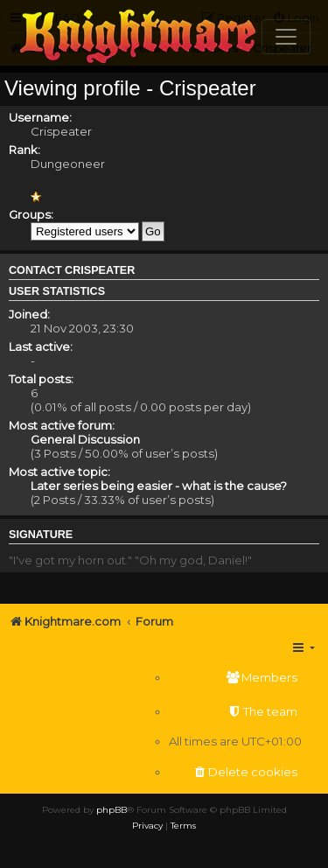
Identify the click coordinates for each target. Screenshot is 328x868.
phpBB (112, 810)
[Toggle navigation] (286, 37)
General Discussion (85, 439)
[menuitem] (235, 678)
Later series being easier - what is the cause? (159, 486)
